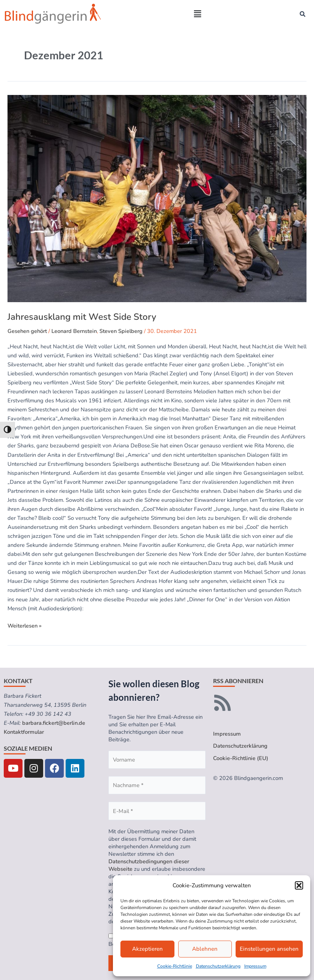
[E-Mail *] (157, 811)
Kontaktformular (24, 732)
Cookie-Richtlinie (175, 966)
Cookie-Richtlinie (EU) (241, 758)
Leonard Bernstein (74, 331)
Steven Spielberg (121, 331)
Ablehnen (205, 949)
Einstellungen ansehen (269, 949)
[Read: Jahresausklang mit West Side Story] (157, 199)
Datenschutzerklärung (218, 966)
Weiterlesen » (25, 625)
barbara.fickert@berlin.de (54, 723)
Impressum (255, 966)
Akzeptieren (147, 949)
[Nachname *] (157, 785)
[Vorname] (157, 760)
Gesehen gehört (27, 331)
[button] (299, 885)
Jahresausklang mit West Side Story (82, 317)
